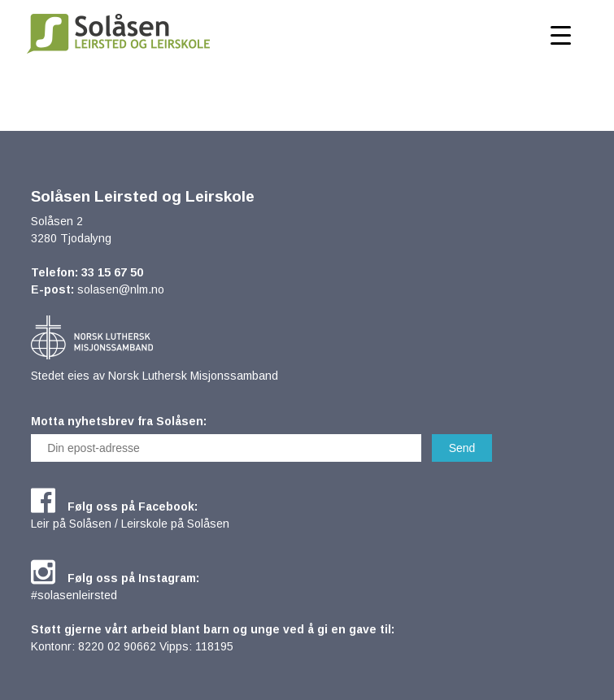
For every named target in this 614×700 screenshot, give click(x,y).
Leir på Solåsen (71, 524)
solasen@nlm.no (121, 289)
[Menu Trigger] (561, 35)
